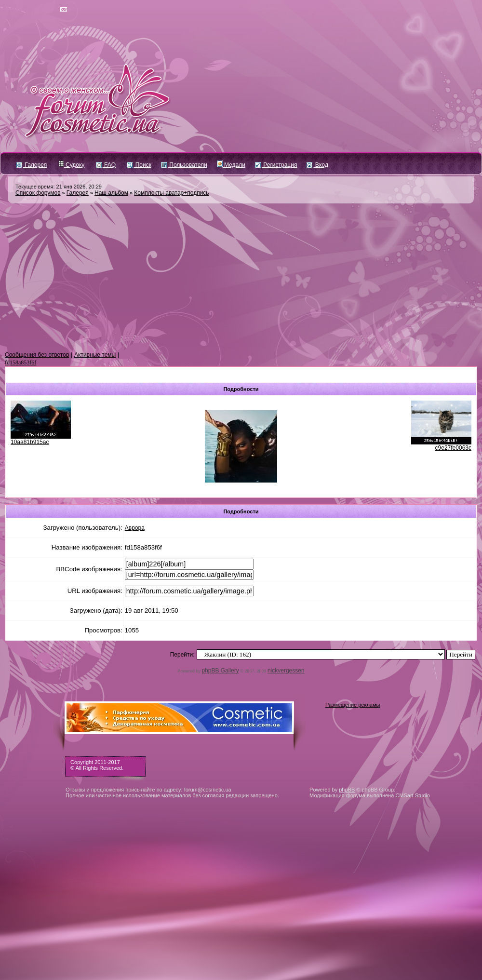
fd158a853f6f (20, 362)
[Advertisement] (241, 278)
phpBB (347, 790)
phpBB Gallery (220, 671)
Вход (317, 165)
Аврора (135, 528)
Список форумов (38, 193)
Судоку (72, 165)
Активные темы (95, 355)
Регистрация (276, 165)
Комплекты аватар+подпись (171, 193)
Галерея (32, 165)
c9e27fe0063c (453, 448)
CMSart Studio (413, 795)
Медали (231, 165)
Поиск (139, 165)
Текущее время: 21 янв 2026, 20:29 (59, 187)
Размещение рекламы (353, 705)
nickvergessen (286, 671)
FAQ (106, 165)
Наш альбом (111, 193)
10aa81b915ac (30, 442)
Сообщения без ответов (37, 355)
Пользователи (184, 165)
